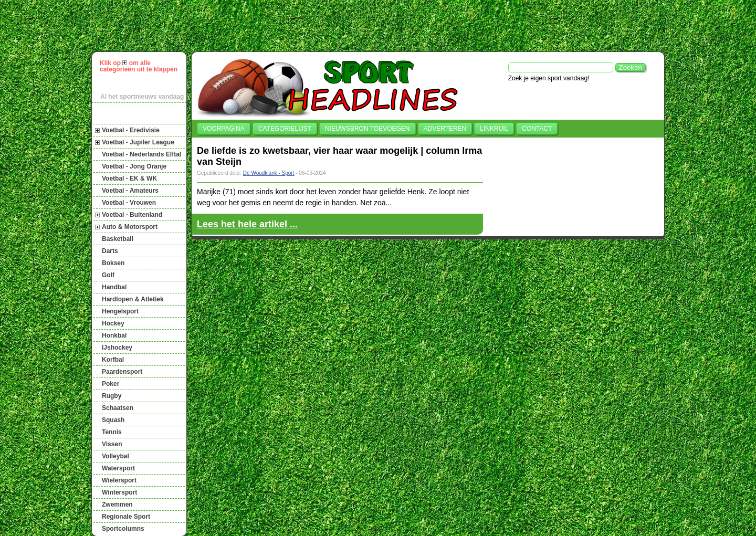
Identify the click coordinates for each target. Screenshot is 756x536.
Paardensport (122, 372)
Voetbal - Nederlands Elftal (141, 154)
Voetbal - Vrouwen (129, 203)
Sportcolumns (123, 529)
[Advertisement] (383, 26)
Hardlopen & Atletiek (133, 299)
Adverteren (445, 129)
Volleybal (115, 456)
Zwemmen (117, 505)
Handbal (114, 287)
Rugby (112, 396)
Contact (537, 129)
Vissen (112, 444)
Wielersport (119, 480)
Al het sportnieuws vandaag (142, 97)
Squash (113, 420)
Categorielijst (285, 129)
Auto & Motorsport (130, 227)
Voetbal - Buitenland (132, 215)
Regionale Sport (126, 517)
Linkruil (494, 129)
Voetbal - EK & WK (129, 178)
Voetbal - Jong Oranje (134, 166)
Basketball (118, 239)
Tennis (112, 432)
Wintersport (119, 492)
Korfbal (113, 360)
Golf (108, 275)
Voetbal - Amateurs (130, 191)
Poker (111, 384)
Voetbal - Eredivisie (131, 130)
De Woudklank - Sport (269, 173)
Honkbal (114, 335)
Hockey (113, 323)
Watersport (118, 468)
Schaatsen (118, 408)
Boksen (113, 263)
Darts (110, 251)
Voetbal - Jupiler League (138, 142)
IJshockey (117, 348)
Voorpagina (224, 129)
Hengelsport (120, 311)
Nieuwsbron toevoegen (367, 129)
